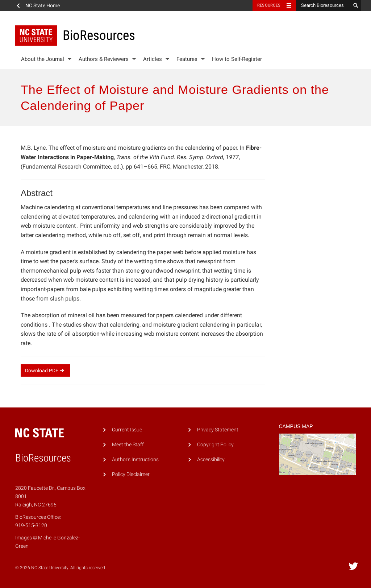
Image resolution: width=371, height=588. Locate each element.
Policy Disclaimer (131, 474)
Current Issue (127, 430)
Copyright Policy (215, 445)
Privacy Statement (218, 430)
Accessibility (211, 459)
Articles (153, 59)
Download (45, 370)
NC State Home (43, 5)
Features (187, 59)
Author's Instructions (135, 459)
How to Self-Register (237, 59)
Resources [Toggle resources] (269, 5)
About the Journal (43, 59)
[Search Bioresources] (323, 5)
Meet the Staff (128, 445)
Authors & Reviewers (104, 59)
